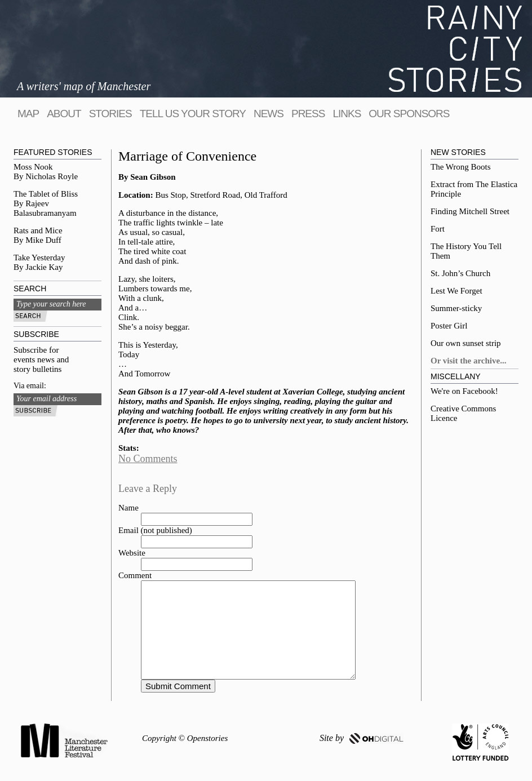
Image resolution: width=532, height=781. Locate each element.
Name (128, 508)
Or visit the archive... (468, 361)
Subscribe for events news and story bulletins (41, 360)
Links (347, 114)
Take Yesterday (39, 258)
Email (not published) (155, 530)
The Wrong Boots (461, 167)
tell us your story (193, 114)
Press (308, 114)
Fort (438, 229)
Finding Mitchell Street (470, 211)
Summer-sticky (456, 308)
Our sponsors (409, 114)
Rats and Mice (38, 230)
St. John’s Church (460, 273)
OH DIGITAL (376, 738)
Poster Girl (449, 326)
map (28, 114)
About (64, 114)
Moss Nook (33, 167)
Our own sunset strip (466, 343)
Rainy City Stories (455, 49)
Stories (110, 114)
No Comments (148, 459)
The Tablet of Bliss (46, 194)
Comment (135, 575)
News (269, 114)
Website (132, 553)
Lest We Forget (456, 291)
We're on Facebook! (464, 391)
